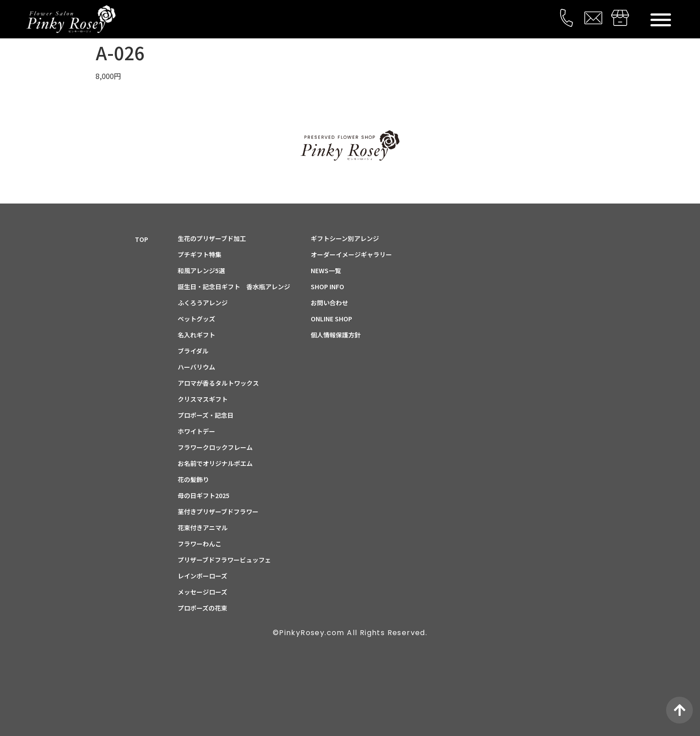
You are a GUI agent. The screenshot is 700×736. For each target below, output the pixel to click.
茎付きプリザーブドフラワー (218, 511)
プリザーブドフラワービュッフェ (224, 560)
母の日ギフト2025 (204, 495)
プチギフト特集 (200, 254)
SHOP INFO (327, 287)
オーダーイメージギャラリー (351, 254)
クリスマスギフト (203, 399)
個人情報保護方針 (336, 335)
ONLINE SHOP (331, 319)
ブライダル (193, 351)
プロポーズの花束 (202, 608)
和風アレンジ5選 (201, 270)
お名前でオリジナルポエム (215, 463)
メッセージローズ (202, 592)
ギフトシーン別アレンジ (345, 238)
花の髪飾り (193, 479)
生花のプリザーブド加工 (212, 238)
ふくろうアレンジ (203, 303)
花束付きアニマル (203, 528)
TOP (142, 239)
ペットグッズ (196, 319)
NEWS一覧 (326, 270)
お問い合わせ (329, 303)
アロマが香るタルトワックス (218, 383)
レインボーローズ (202, 576)
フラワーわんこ (200, 544)
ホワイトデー (196, 431)
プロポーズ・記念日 (206, 415)
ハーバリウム (196, 367)
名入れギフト (196, 335)
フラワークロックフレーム (215, 447)
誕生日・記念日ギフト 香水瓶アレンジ (234, 287)
